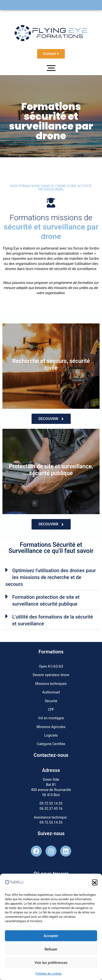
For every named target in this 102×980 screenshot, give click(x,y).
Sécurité (51, 701)
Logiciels (51, 735)
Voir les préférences (51, 964)
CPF (51, 710)
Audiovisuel (51, 692)
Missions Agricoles (51, 727)
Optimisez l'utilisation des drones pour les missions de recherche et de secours (51, 577)
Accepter (51, 937)
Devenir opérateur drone (51, 675)
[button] (95, 883)
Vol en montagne (51, 718)
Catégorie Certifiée (51, 744)
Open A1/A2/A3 (51, 666)
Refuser (51, 950)
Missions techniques (51, 684)
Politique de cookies (49, 975)
